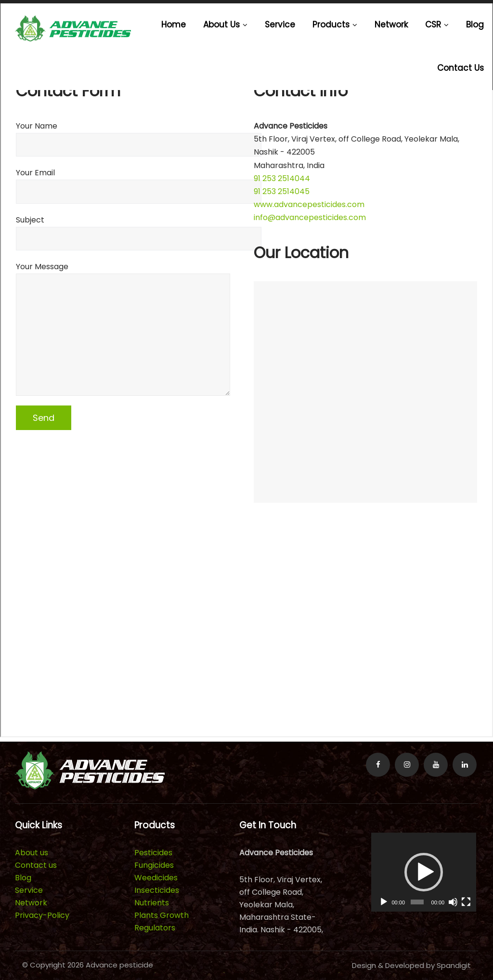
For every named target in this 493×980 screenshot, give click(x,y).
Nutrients (152, 903)
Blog (475, 25)
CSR (437, 25)
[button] (424, 872)
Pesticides (153, 853)
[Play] (384, 902)
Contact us (461, 68)
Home (174, 25)
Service (280, 25)
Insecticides (157, 890)
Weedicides (156, 878)
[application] (424, 872)
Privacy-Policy (42, 915)
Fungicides (154, 865)
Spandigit (454, 965)
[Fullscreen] (466, 902)
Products (335, 25)
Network (391, 25)
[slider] (417, 902)
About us (225, 25)
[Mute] (453, 902)
